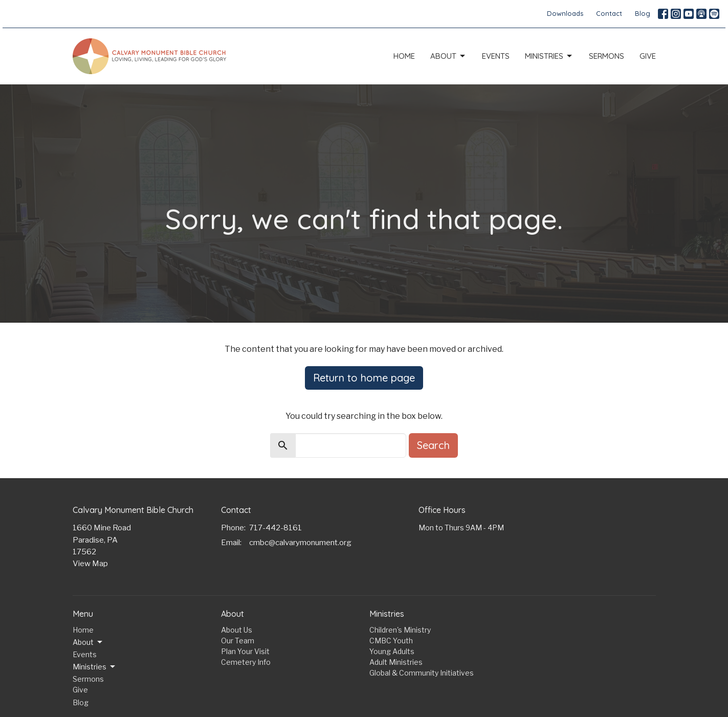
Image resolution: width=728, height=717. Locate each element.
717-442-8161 (275, 528)
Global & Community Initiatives (422, 673)
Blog (643, 13)
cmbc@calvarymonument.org (300, 543)
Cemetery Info (246, 662)
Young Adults (392, 651)
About (448, 56)
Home (404, 56)
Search (433, 445)
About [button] (88, 642)
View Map (90, 564)
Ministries (549, 56)
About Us (237, 630)
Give (648, 56)
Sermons (606, 56)
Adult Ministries (396, 662)
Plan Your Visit (245, 651)
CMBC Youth (391, 641)
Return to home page (364, 378)
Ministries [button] (95, 667)
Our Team (238, 641)
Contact (609, 13)
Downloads (565, 13)
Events (496, 56)
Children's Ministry (400, 630)
